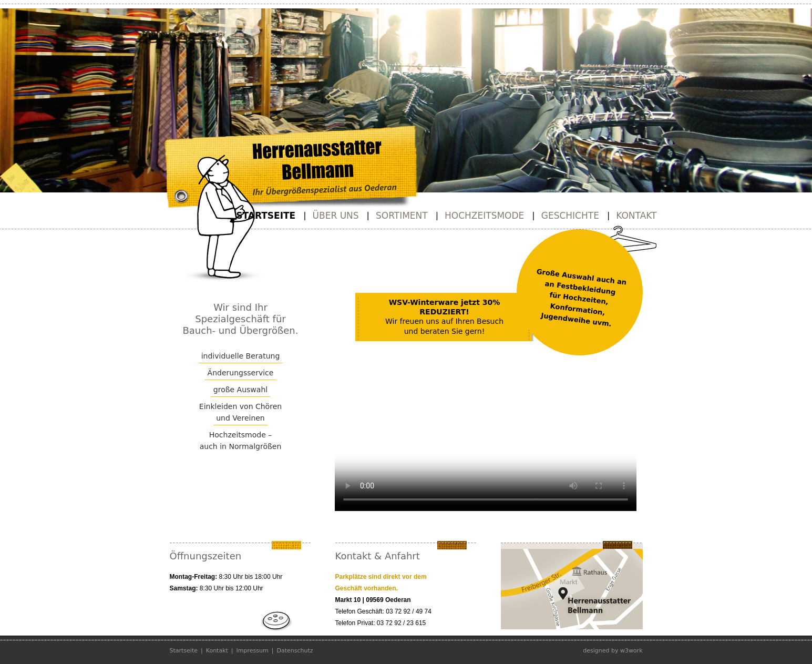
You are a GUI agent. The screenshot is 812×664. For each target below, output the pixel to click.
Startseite (266, 216)
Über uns (336, 216)
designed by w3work (613, 651)
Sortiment (402, 216)
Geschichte (570, 216)
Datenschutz (295, 651)
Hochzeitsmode (484, 216)
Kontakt (636, 216)
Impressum (253, 651)
